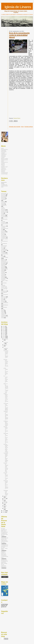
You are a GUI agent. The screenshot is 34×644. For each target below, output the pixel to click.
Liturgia (3, 153)
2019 (4, 326)
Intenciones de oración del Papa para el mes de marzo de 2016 (5, 540)
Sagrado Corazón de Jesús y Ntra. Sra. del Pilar (4, 287)
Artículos (3, 196)
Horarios (3, 170)
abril (5, 502)
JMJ (2, 252)
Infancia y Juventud (3, 156)
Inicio (22, 127)
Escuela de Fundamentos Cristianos (4, 236)
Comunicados (4, 217)
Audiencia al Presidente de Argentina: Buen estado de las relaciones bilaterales (4, 563)
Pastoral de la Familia (4, 163)
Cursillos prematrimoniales (5, 228)
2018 (4, 328)
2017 (4, 329)
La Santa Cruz (5, 254)
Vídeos (3, 313)
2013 (4, 335)
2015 (4, 332)
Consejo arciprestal (4, 222)
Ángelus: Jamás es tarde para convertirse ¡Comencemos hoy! (5, 555)
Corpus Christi (5, 224)
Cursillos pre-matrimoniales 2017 (4, 186)
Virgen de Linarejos (3, 315)
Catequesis (4, 154)
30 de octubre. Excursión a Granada (6, 372)
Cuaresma (4, 226)
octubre (5, 345)
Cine (2, 213)
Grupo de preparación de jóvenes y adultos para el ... (6, 485)
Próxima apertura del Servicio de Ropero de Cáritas (6, 448)
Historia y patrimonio (4, 168)
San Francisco (5, 294)
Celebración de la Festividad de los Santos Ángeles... (6, 416)
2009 (4, 512)
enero (5, 508)
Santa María (4, 307)
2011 (4, 338)
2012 (4, 336)
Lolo (2, 256)
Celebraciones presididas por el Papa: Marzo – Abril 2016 (5, 547)
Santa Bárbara (5, 305)
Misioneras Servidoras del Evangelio (5, 262)
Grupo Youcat (4, 239)
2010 (4, 511)
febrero (5, 506)
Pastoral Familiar (3, 272)
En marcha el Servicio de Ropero (6, 379)
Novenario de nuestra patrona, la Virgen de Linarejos (6, 438)
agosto (5, 496)
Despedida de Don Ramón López (6, 493)
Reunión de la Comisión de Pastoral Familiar (6, 363)
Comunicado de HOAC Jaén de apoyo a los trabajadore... (6, 457)
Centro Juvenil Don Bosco (5, 212)
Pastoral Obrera (17, 118)
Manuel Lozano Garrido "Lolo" (4, 166)
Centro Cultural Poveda (3, 209)
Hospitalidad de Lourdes (4, 250)
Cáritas (3, 157)
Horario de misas (4, 183)
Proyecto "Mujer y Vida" (4, 280)
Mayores (3, 260)
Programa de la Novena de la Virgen (6, 423)
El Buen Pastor (3, 234)
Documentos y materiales (5, 150)
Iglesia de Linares (18, 7)
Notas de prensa (3, 266)
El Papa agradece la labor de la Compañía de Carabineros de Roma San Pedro (4, 532)
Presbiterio (4, 278)
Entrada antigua (29, 127)
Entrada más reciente (15, 127)
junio (5, 498)
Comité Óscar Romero (4, 215)
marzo (5, 504)
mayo (5, 500)
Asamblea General (4, 198)
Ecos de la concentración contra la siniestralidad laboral (19, 35)
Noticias (3, 268)
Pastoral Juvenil (3, 274)
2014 (4, 333)
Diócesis (3, 232)
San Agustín (4, 292)
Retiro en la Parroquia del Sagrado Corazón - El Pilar (6, 388)
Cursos (3, 231)
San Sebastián (5, 303)
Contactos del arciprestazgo (4, 173)
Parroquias (4, 152)
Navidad (3, 264)
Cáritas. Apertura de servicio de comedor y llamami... (6, 398)
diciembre (6, 339)
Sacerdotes (4, 283)
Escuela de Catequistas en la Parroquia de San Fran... (6, 467)
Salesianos (4, 291)
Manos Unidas (5, 159)
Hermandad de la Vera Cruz (4, 247)
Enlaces (3, 171)
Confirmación (4, 219)
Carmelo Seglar (3, 203)
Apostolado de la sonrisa (5, 194)
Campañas (4, 199)
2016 (4, 331)
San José (3, 297)
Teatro (3, 312)
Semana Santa (3, 310)
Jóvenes (3, 253)
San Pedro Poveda (4, 301)
